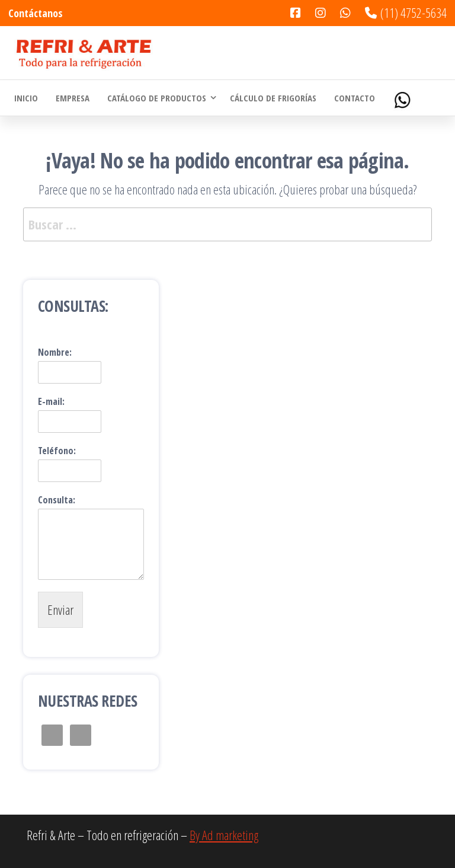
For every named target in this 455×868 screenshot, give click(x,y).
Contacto (355, 98)
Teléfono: (57, 451)
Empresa (73, 98)
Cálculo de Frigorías (273, 98)
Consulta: (57, 500)
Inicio (26, 98)
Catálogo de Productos (157, 98)
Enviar (60, 609)
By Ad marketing (224, 835)
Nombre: (55, 352)
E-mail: (51, 402)
